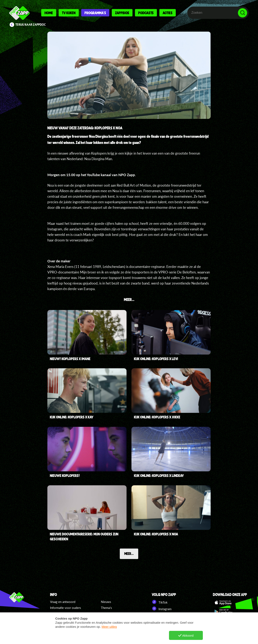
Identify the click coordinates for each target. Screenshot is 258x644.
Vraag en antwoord (63, 602)
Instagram (162, 608)
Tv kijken (69, 13)
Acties (168, 13)
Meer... (129, 553)
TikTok (160, 602)
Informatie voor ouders (66, 608)
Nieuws (106, 602)
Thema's (106, 608)
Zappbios (122, 13)
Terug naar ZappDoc (31, 25)
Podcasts (146, 13)
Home (49, 13)
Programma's (95, 13)
